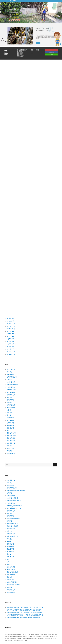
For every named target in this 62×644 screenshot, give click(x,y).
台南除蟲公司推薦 (12, 385)
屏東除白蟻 (10, 400)
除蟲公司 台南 (11, 433)
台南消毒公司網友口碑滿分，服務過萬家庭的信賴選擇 (24, 610)
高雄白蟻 (9, 446)
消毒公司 (35, 639)
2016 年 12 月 (11, 352)
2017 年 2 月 (10, 347)
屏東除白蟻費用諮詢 (13, 518)
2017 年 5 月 (10, 339)
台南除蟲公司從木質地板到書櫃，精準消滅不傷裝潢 (23, 618)
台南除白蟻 (10, 374)
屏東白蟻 (9, 397)
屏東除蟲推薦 (11, 405)
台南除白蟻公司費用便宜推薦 (16, 490)
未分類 (9, 410)
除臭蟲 (9, 554)
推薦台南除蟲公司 (12, 536)
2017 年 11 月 (11, 326)
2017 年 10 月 (11, 329)
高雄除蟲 (9, 451)
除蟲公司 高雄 (11, 436)
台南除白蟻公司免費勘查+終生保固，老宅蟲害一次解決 (24, 612)
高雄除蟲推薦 (11, 453)
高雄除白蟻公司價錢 (13, 585)
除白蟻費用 (10, 425)
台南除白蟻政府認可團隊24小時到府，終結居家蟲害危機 (25, 615)
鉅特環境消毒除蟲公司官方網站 (13, 635)
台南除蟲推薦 (11, 387)
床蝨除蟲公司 (11, 407)
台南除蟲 (9, 379)
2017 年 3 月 (10, 344)
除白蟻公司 (10, 423)
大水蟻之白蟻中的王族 (14, 508)
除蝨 (8, 559)
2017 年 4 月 (11, 342)
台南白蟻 (9, 372)
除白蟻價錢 (10, 420)
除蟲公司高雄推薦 (12, 572)
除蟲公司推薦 (11, 441)
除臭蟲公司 (10, 428)
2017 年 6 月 (11, 336)
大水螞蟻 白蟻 (11, 390)
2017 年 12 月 (11, 324)
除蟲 (8, 430)
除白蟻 (9, 415)
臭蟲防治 (9, 413)
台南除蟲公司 (11, 382)
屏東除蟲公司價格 (12, 526)
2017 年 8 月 (11, 334)
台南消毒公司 (11, 369)
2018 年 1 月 (10, 321)
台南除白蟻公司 (12, 377)
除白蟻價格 (10, 418)
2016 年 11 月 (11, 354)
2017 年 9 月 (11, 331)
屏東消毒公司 (11, 395)
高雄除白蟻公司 (12, 582)
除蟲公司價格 (11, 438)
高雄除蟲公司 (11, 590)
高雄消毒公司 (11, 443)
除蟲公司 (9, 564)
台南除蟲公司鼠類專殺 (14, 501)
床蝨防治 (9, 531)
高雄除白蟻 (10, 448)
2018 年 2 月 (11, 319)
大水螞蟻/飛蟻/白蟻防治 (14, 506)
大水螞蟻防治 (11, 392)
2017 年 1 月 (10, 349)
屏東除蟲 (9, 402)
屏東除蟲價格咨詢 (12, 524)
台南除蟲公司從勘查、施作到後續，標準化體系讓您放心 (25, 607)
